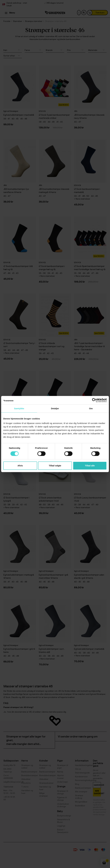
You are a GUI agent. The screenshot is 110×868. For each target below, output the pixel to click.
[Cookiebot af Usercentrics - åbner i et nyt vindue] (94, 400)
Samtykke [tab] (19, 408)
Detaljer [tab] (55, 408)
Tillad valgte (55, 466)
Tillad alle (90, 466)
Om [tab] (91, 408)
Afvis (20, 466)
